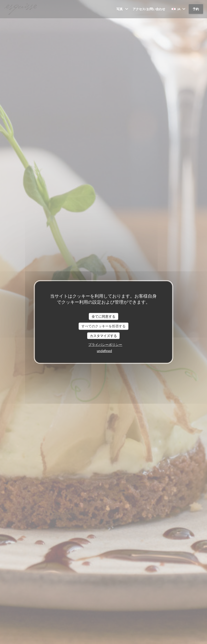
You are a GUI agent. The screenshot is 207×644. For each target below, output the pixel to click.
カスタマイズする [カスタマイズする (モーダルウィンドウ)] (103, 335)
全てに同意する (103, 316)
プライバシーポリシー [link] (105, 345)
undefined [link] (104, 351)
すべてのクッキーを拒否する (103, 326)
